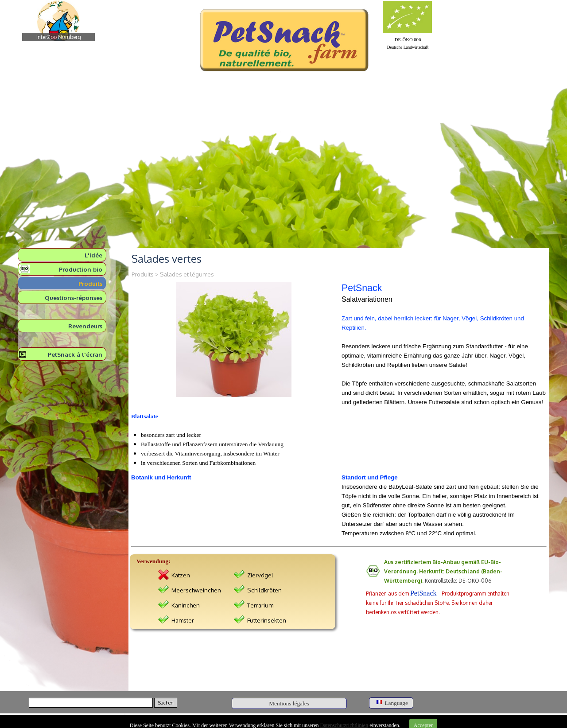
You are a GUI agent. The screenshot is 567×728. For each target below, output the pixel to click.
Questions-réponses (74, 298)
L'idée (93, 255)
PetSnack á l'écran (75, 354)
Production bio (81, 269)
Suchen (166, 703)
